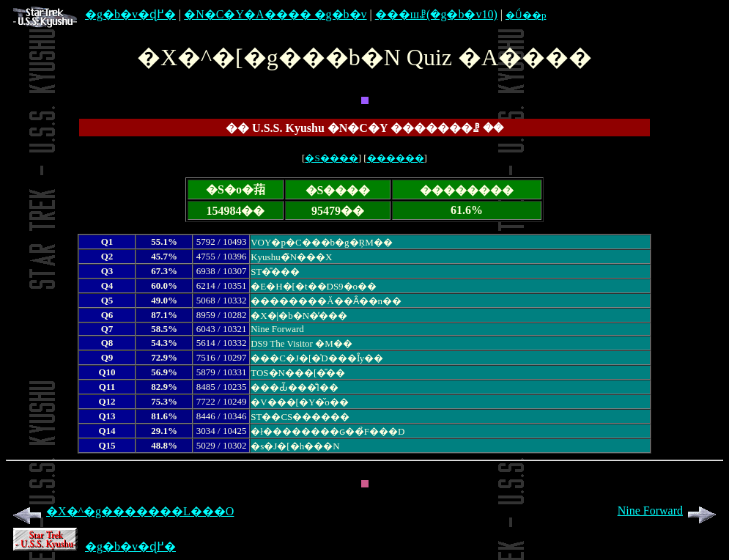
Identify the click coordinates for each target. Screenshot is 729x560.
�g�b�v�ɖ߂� (95, 14)
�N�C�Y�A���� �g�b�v (275, 14)
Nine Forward (669, 511)
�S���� (331, 158)
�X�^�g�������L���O (121, 511)
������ (396, 158)
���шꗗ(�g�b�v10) (436, 14)
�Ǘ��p (526, 15)
